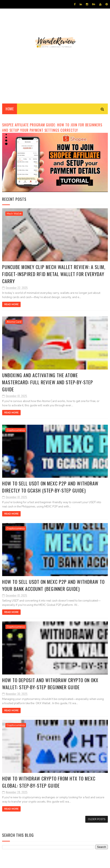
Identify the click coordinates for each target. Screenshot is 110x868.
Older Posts (97, 822)
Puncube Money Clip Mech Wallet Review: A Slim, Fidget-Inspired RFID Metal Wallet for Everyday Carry (49, 275)
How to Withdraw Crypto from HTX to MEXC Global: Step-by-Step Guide (49, 785)
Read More (11, 305)
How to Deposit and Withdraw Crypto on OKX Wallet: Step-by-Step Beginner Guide (50, 686)
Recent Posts (14, 199)
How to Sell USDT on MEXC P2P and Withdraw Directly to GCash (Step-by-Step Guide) (50, 489)
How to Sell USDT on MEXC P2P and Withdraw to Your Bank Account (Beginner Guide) (53, 587)
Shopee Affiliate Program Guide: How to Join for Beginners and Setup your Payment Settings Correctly (52, 128)
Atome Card (14, 322)
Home (10, 109)
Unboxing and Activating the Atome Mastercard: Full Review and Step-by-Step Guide (48, 383)
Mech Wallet (14, 214)
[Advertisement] (55, 67)
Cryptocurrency (16, 431)
